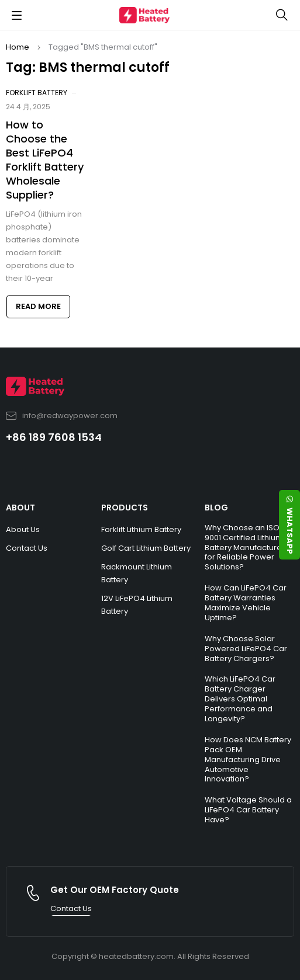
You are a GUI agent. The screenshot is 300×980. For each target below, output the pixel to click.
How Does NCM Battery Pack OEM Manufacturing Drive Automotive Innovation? (248, 760)
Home (18, 47)
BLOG (216, 508)
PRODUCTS (125, 508)
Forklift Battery (37, 93)
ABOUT (20, 508)
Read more (38, 306)
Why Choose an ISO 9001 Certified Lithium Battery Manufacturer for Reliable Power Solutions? (245, 548)
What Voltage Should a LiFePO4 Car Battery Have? (248, 810)
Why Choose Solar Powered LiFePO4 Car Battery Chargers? (246, 649)
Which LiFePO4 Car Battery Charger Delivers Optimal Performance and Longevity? (240, 699)
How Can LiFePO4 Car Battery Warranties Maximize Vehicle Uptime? (246, 603)
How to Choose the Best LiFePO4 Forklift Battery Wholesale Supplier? (45, 160)
